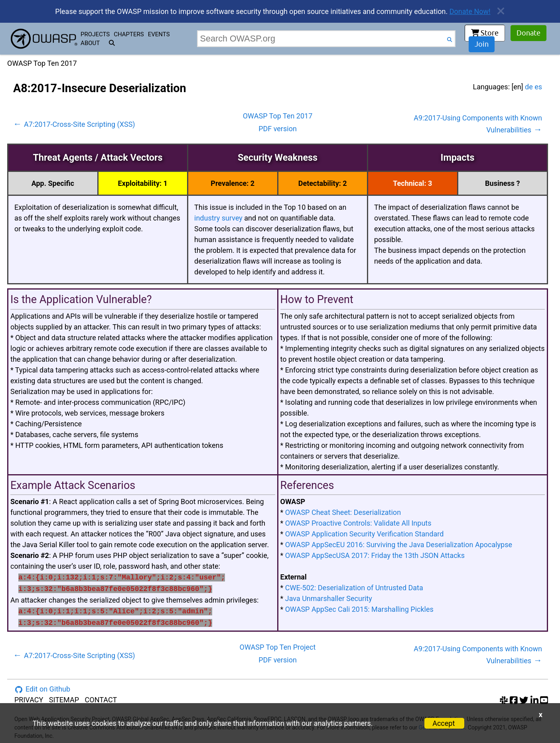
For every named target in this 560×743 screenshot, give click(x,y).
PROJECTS (95, 34)
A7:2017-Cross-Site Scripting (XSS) (74, 124)
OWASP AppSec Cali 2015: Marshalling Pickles (359, 609)
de (529, 87)
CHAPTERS (129, 34)
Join (482, 44)
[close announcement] (498, 11)
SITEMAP (64, 700)
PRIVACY (29, 700)
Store (485, 33)
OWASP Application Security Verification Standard (365, 534)
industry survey (218, 218)
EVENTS (159, 34)
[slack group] (504, 700)
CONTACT (101, 700)
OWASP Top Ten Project (278, 647)
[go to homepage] (44, 39)
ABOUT (90, 43)
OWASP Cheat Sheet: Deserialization (343, 512)
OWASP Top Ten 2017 (278, 116)
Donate (528, 33)
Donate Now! (470, 11)
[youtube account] (544, 700)
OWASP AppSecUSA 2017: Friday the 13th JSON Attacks (375, 555)
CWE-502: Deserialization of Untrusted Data (354, 588)
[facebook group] (514, 700)
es (538, 87)
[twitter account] (524, 700)
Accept (444, 723)
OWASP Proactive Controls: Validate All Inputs (358, 523)
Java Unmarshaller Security (329, 598)
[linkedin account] (534, 700)
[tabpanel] (278, 366)
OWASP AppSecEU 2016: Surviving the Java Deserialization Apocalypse (399, 545)
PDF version (278, 129)
